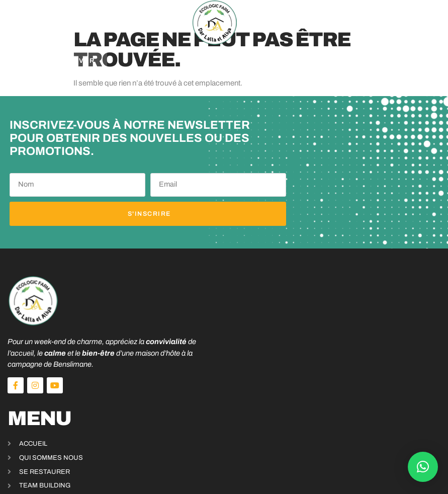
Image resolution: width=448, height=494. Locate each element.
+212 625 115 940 (324, 427)
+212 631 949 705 (324, 416)
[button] (35, 23)
